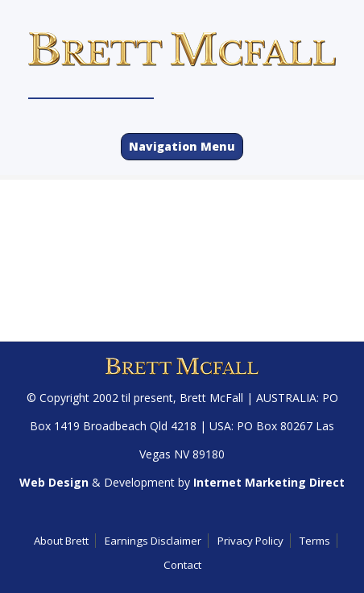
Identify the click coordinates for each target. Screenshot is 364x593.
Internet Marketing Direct (269, 482)
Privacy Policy (250, 541)
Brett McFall (211, 398)
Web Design (54, 482)
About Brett (61, 541)
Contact (182, 565)
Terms (315, 541)
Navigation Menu (182, 146)
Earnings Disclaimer (153, 541)
